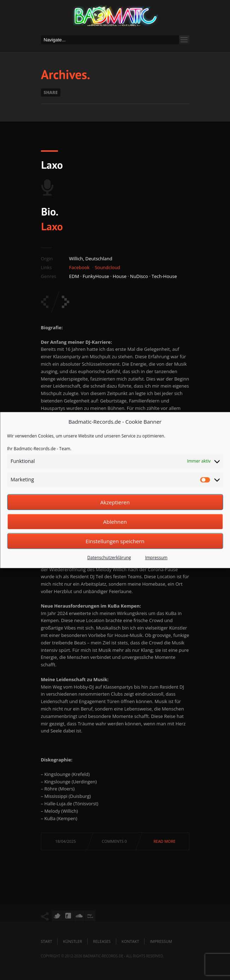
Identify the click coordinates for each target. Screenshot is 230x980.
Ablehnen (115, 522)
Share (51, 92)
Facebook (79, 267)
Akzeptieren (115, 502)
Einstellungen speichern (115, 541)
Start (47, 941)
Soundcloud (107, 267)
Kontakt (130, 941)
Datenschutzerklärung (109, 558)
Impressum (156, 558)
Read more (165, 841)
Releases (102, 941)
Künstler (72, 941)
